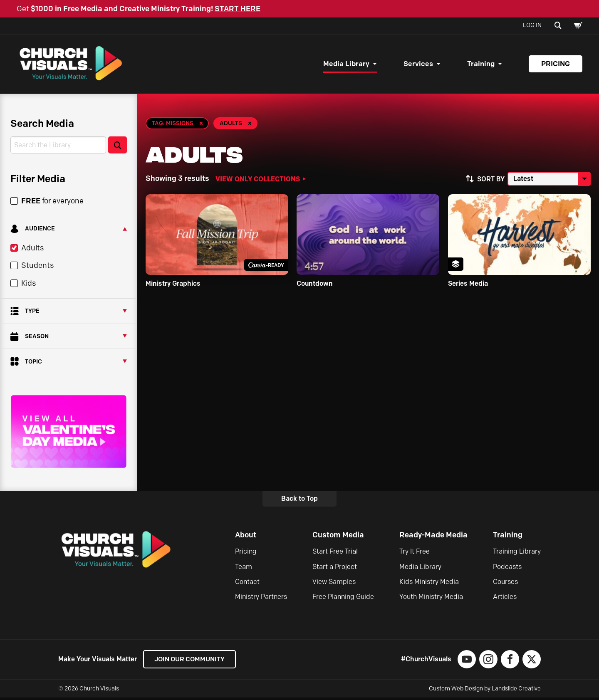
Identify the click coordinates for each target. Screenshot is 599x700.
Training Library (517, 554)
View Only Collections (258, 181)
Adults (32, 250)
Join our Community (192, 662)
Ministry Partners (261, 599)
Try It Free (415, 554)
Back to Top (299, 501)
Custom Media (338, 537)
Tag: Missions (173, 125)
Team (244, 569)
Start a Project (335, 569)
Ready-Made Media (433, 537)
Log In (532, 25)
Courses (505, 584)
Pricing (556, 65)
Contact (247, 584)
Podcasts (507, 569)
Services (418, 65)
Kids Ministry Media (429, 584)
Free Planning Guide (343, 599)
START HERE (238, 9)
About (246, 537)
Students (37, 268)
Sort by (491, 182)
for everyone (52, 203)
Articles (505, 599)
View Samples (334, 584)
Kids (28, 285)
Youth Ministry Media (431, 599)
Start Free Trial (335, 554)
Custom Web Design (456, 691)
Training (481, 65)
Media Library (346, 65)
